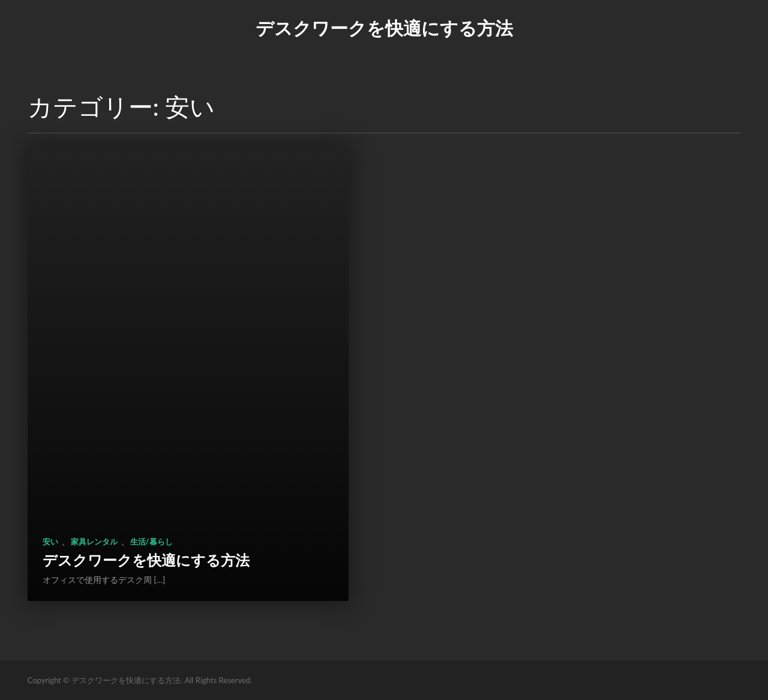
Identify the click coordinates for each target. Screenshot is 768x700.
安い (50, 542)
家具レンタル (94, 542)
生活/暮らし (151, 542)
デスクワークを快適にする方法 (384, 28)
